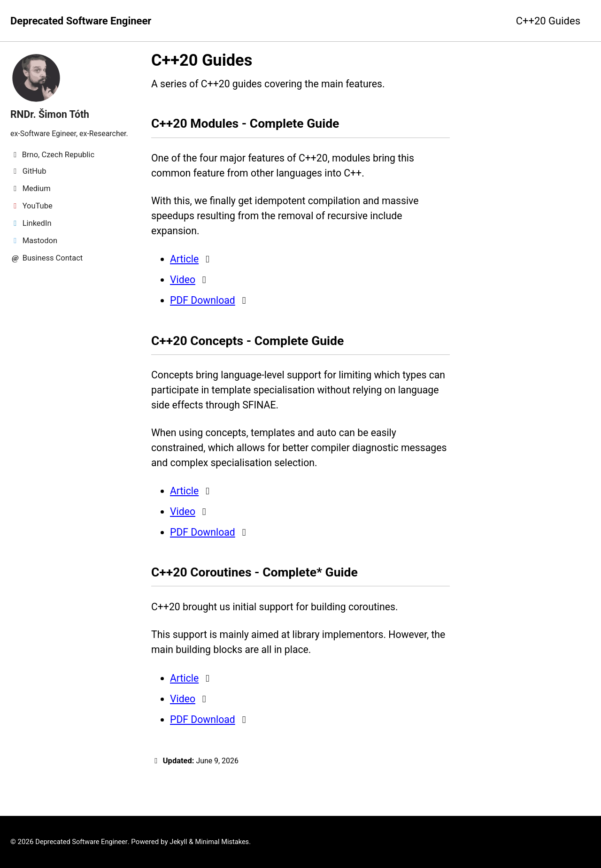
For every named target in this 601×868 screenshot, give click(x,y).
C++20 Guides (548, 21)
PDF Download (204, 307)
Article (185, 265)
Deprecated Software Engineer (81, 21)
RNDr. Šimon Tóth (51, 114)
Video (183, 286)
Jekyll (182, 842)
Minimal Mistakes (227, 842)
